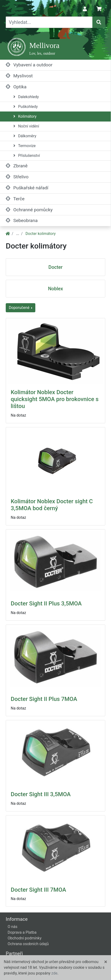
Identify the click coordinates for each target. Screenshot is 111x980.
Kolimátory (25, 116)
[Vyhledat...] (49, 22)
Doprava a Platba (22, 932)
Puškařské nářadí (27, 188)
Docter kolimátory (41, 234)
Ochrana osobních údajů (28, 944)
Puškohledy (26, 107)
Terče (15, 199)
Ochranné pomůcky (29, 210)
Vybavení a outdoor (29, 65)
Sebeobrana (22, 220)
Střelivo (17, 177)
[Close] (106, 962)
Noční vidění (26, 126)
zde (54, 973)
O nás (13, 927)
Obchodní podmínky (25, 938)
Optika (16, 87)
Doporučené (20, 308)
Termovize (24, 146)
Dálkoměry (25, 136)
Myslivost (19, 76)
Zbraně (17, 166)
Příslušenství (27, 156)
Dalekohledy (26, 97)
